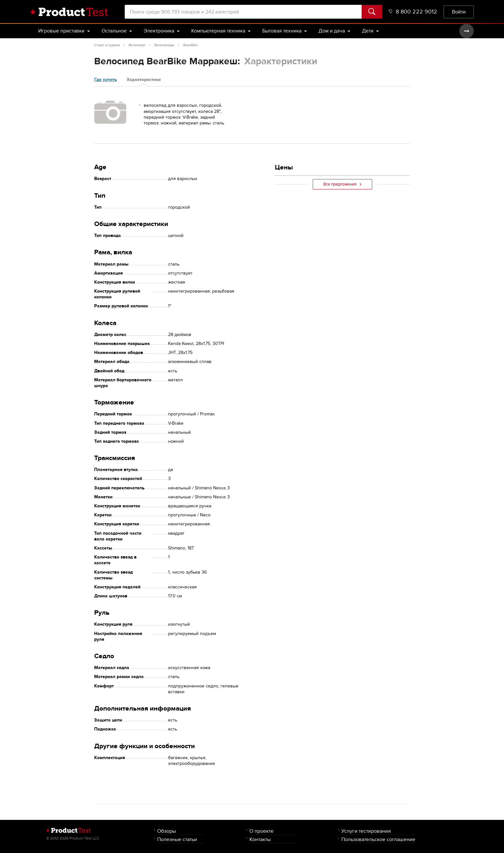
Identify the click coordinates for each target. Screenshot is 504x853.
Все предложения (342, 184)
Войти (459, 12)
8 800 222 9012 (413, 12)
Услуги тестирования (366, 831)
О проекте (261, 831)
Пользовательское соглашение (378, 839)
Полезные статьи (177, 839)
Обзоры (166, 831)
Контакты (260, 839)
